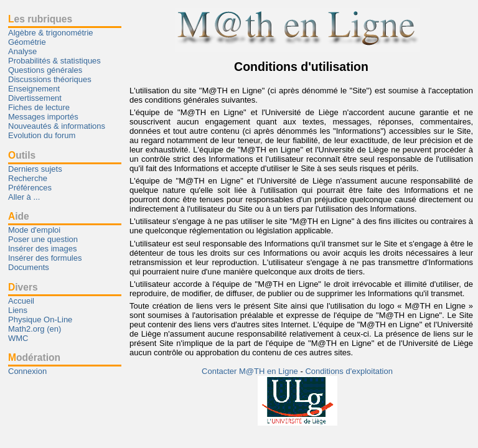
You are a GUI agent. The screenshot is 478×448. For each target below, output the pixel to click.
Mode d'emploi (34, 230)
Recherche (28, 178)
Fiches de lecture (39, 107)
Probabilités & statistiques (54, 61)
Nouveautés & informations (57, 126)
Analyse (22, 51)
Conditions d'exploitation (349, 371)
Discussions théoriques (50, 79)
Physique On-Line (40, 320)
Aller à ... (24, 197)
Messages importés (43, 117)
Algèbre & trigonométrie (51, 33)
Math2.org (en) (35, 329)
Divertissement (35, 98)
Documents (29, 267)
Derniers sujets (35, 169)
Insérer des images (43, 249)
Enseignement (34, 89)
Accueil (21, 301)
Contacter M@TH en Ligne (251, 371)
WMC (18, 338)
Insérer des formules (45, 258)
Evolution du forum (42, 135)
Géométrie (27, 42)
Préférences (30, 188)
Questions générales (45, 70)
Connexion (27, 371)
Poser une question (43, 239)
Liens (18, 310)
